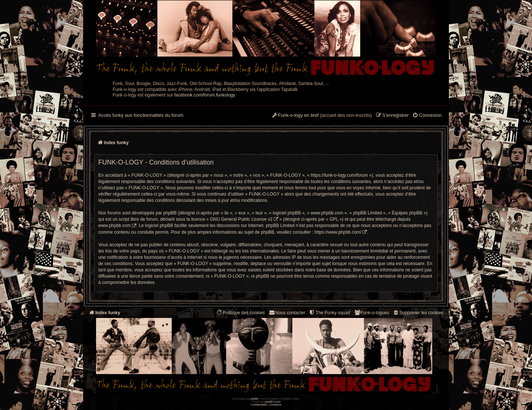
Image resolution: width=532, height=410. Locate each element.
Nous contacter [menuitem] (287, 313)
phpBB (254, 399)
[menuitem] (427, 116)
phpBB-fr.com (273, 402)
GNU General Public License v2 (241, 219)
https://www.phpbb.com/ (338, 232)
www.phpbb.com (115, 226)
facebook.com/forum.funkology (205, 95)
